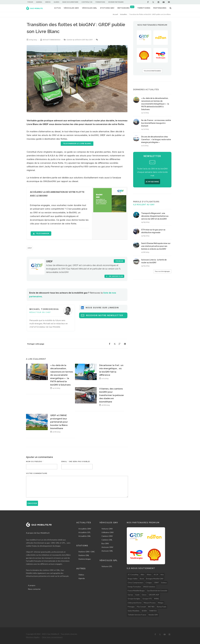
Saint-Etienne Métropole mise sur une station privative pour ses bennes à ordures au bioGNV (156, 246)
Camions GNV (107, 536)
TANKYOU (153, 611)
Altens (149, 575)
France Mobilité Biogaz (136, 591)
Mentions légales (33, 637)
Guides (57, 2)
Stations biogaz (85, 559)
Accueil (115, 14)
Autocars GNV (107, 547)
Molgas (161, 603)
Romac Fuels (162, 607)
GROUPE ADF (154, 595)
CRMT (157, 583)
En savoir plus (114, 276)
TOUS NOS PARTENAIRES (152, 71)
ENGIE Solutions (149, 587)
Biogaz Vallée (133, 579)
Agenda (39, 2)
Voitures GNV (107, 529)
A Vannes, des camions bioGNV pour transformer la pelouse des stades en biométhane (111, 395)
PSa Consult (141, 607)
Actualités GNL (85, 536)
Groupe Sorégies (134, 599)
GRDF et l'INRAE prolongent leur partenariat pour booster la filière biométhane (59, 422)
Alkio (142, 575)
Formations (100, 2)
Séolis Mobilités (134, 611)
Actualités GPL (85, 532)
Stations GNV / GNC (87, 552)
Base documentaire (70, 2)
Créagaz (149, 583)
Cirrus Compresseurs (136, 583)
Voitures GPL (107, 566)
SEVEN (144, 611)
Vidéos (48, 2)
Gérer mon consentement (52, 637)
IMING (157, 599)
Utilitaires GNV (108, 532)
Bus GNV (89, 40)
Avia (162, 575)
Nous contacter (34, 589)
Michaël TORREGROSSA (52, 40)
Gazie (137, 595)
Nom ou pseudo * (35, 462)
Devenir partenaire (116, 2)
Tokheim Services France (137, 615)
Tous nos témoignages (162, 271)
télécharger (41, 233)
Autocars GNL (107, 551)
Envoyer (32, 503)
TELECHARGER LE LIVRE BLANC (77, 144)
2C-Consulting (133, 575)
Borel (142, 579)
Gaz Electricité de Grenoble (157, 591)
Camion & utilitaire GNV (76, 40)
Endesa (164, 583)
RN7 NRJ (151, 607)
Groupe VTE (147, 599)
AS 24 (156, 575)
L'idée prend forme (135, 603)
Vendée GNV (153, 615)
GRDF (30, 248)
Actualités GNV (85, 529)
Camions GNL (107, 540)
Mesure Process (150, 603)
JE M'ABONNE (152, 182)
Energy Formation (134, 587)
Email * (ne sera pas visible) (76, 462)
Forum (30, 2)
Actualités (124, 14)
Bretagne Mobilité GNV (155, 579)
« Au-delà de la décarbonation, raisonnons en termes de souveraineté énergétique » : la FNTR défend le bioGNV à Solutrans (62, 375)
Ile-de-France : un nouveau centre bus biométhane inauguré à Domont (156, 123)
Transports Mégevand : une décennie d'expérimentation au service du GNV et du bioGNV (155, 216)
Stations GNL (84, 555)
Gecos (144, 595)
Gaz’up (130, 595)
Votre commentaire (37, 473)
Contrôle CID (87, 2)
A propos (32, 585)
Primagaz (131, 607)
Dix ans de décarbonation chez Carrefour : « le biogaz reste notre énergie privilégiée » (156, 140)
